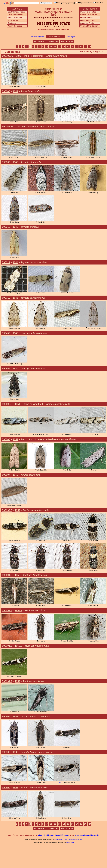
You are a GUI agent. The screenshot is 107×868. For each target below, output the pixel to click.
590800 (6, 91)
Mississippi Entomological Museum (53, 835)
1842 (15, 162)
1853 (15, 475)
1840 (19, 56)
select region (71, 37)
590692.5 (7, 510)
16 (72, 46)
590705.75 (8, 56)
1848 (15, 333)
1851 (17, 404)
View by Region (56, 37)
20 (90, 46)
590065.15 (8, 127)
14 (64, 46)
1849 (15, 368)
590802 (6, 717)
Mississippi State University (87, 835)
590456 (6, 368)
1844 (15, 262)
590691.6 (7, 646)
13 (59, 46)
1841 (15, 91)
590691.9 (7, 681)
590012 (6, 298)
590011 (6, 262)
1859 (17, 681)
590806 (6, 439)
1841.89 (20, 127)
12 (55, 46)
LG (60, 783)
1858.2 (18, 610)
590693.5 (7, 404)
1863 (15, 787)
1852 (15, 439)
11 (51, 46)
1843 (15, 227)
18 (81, 46)
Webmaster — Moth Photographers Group (68, 839)
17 (77, 46)
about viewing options (38, 37)
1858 (17, 575)
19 (85, 46)
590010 (6, 227)
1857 (17, 510)
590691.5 (7, 575)
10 (47, 46)
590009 (6, 162)
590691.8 (7, 610)
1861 (15, 717)
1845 (15, 298)
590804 (6, 787)
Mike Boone (70, 842)
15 (68, 46)
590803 (6, 752)
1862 (15, 752)
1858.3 (18, 646)
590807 (6, 475)
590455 (6, 333)
